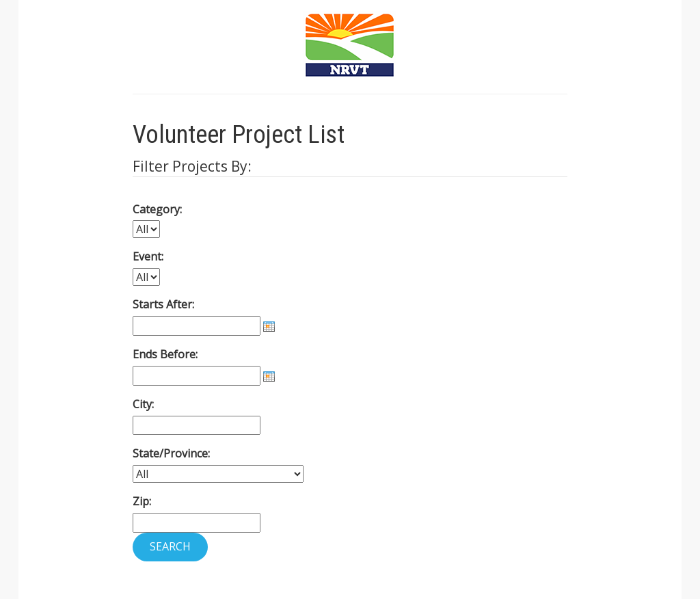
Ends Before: (165, 354)
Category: (157, 209)
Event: (148, 256)
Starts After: (163, 304)
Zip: (142, 501)
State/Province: (171, 453)
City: (143, 404)
